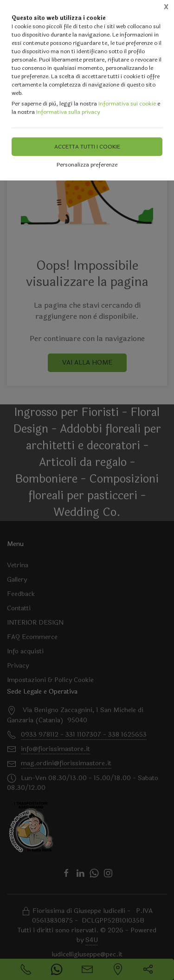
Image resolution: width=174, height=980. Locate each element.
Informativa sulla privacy (68, 112)
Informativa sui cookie (127, 104)
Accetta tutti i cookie (87, 147)
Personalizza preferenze (87, 165)
